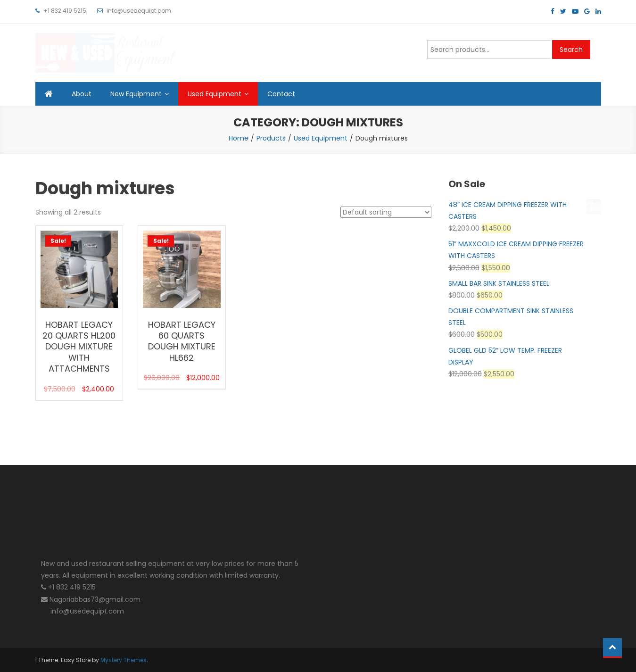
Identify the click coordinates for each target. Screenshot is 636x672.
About (82, 94)
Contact (281, 94)
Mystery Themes (124, 660)
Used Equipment (215, 94)
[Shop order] (386, 212)
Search (571, 50)
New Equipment (136, 94)
